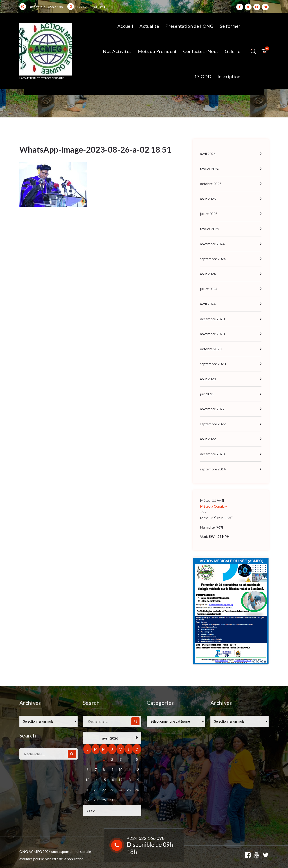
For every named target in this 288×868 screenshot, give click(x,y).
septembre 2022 (213, 424)
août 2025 (208, 199)
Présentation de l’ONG (189, 26)
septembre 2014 (213, 469)
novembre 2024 (212, 244)
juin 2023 (207, 394)
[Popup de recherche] (253, 51)
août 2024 (208, 274)
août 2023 (208, 379)
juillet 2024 (209, 289)
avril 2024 (208, 304)
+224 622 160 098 (91, 7)
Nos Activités (117, 51)
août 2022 (208, 439)
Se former (230, 26)
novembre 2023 (212, 334)
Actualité (149, 26)
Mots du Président (157, 51)
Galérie (233, 51)
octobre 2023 (211, 349)
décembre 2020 (212, 454)
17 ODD (203, 76)
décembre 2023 (212, 319)
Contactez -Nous (201, 51)
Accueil (125, 26)
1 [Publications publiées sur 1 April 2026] (104, 759)
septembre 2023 (213, 364)
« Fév (91, 811)
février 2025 (210, 229)
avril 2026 (208, 154)
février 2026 (210, 169)
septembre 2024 (213, 259)
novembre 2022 (212, 409)
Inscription (229, 76)
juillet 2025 (209, 214)
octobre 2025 (211, 184)
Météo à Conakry (214, 506)
